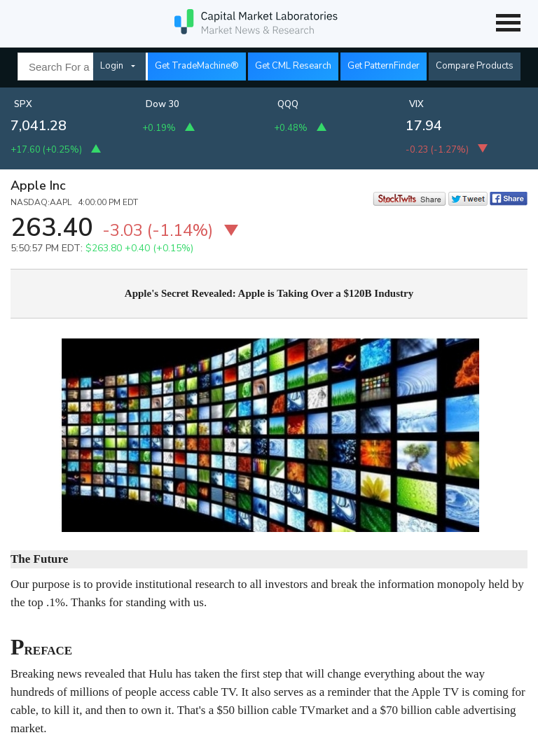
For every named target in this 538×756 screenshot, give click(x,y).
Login (112, 66)
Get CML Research (293, 66)
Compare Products (475, 66)
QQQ (288, 104)
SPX (23, 104)
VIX (416, 104)
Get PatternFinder (384, 66)
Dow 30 (163, 104)
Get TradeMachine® (197, 66)
